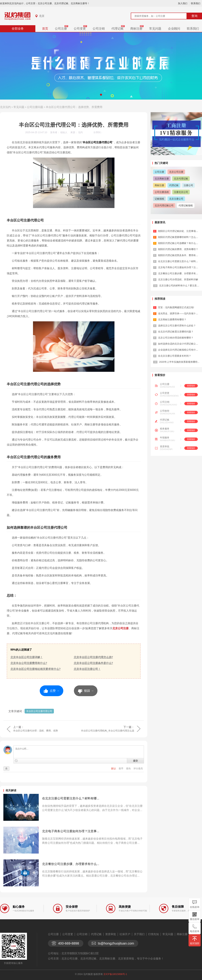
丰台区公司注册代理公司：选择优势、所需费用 (74, 107)
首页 (45, 29)
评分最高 (138, 768)
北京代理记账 (181, 179)
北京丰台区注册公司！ (87, 669)
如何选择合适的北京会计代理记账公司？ (179, 344)
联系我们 (196, 3)
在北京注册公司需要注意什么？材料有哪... (71, 798)
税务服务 (165, 429)
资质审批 (165, 446)
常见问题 (155, 29)
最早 (121, 768)
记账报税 (159, 199)
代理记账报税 (186, 205)
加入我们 (183, 3)
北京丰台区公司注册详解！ (27, 657)
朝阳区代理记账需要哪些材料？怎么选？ (179, 237)
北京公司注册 (121, 628)
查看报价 (191, 386)
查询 (194, 16)
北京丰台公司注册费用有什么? (29, 663)
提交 (136, 761)
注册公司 (188, 185)
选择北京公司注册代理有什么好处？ (177, 326)
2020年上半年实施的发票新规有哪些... (179, 362)
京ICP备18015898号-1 (115, 974)
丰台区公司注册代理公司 (39, 711)
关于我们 (139, 934)
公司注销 (99, 29)
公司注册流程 (162, 192)
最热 (129, 768)
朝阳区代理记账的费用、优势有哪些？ (178, 249)
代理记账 (117, 29)
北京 (42, 16)
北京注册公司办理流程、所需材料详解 (178, 279)
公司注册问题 (35, 107)
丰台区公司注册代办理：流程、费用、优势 (36, 731)
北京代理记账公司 (164, 205)
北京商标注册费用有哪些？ (172, 319)
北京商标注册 (162, 179)
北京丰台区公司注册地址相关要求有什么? (36, 669)
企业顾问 (174, 29)
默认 (114, 768)
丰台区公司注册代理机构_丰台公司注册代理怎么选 (108, 731)
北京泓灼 (5, 107)
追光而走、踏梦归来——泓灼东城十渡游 (179, 313)
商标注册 (136, 29)
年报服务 (165, 438)
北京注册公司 (176, 199)
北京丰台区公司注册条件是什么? (93, 663)
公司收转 (165, 411)
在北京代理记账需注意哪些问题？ (176, 332)
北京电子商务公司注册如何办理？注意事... (71, 831)
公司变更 (80, 29)
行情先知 (154, 934)
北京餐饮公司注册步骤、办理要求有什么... (71, 864)
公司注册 (61, 29)
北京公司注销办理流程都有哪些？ (176, 338)
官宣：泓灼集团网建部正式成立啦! (176, 307)
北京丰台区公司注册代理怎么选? (93, 657)
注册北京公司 (181, 192)
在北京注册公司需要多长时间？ (175, 356)
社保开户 (125, 934)
